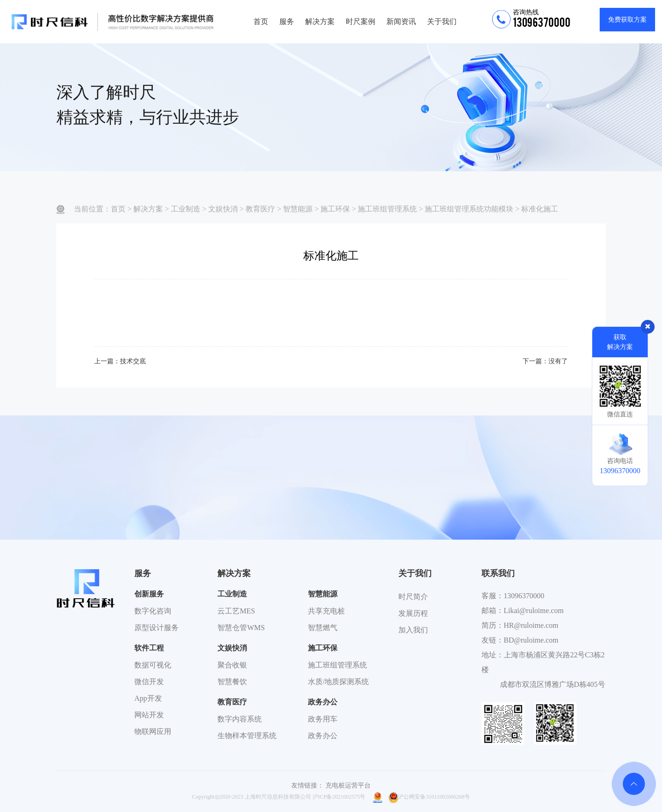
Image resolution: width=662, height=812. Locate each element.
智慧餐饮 (232, 682)
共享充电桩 (326, 611)
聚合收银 (232, 665)
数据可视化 (153, 665)
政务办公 (323, 702)
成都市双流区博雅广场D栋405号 (553, 684)
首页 (261, 21)
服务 (287, 21)
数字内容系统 (240, 719)
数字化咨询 (153, 611)
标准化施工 (540, 209)
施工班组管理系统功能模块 (469, 209)
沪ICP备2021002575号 (339, 797)
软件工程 (149, 648)
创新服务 (149, 594)
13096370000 (524, 596)
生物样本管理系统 (247, 736)
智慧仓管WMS (241, 628)
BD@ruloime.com (531, 640)
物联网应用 (153, 731)
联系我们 (498, 573)
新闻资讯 (401, 21)
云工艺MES (236, 611)
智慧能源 (298, 209)
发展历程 (413, 613)
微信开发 (149, 682)
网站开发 (149, 715)
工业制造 (186, 209)
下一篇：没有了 (545, 361)
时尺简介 (413, 597)
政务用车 (323, 719)
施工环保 (335, 209)
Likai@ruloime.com (534, 611)
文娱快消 (223, 209)
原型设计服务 (156, 628)
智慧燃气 (323, 628)
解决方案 (320, 21)
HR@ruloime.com (531, 625)
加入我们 (413, 630)
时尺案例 (361, 21)
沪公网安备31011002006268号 (429, 797)
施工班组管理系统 (387, 209)
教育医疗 (260, 209)
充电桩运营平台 (348, 785)
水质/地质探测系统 (338, 682)
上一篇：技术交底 (120, 361)
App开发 (148, 698)
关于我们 (442, 21)
